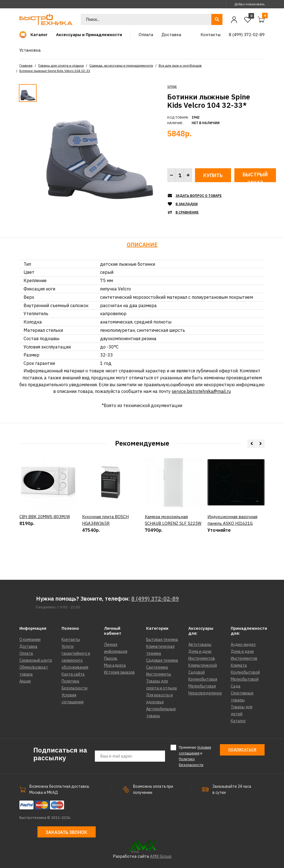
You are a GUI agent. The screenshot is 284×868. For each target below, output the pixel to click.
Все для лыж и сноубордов (180, 65)
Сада (236, 686)
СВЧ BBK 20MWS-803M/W (45, 536)
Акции (25, 681)
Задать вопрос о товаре (199, 196)
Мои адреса (115, 665)
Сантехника (157, 667)
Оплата (26, 653)
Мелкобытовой (245, 679)
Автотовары (200, 644)
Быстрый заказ (255, 177)
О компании (30, 639)
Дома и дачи (200, 651)
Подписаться (242, 750)
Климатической (203, 665)
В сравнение (187, 212)
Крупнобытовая (203, 679)
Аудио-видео (243, 644)
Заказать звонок (67, 832)
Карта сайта (73, 674)
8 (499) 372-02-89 (155, 599)
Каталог (238, 721)
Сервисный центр (36, 660)
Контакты (71, 639)
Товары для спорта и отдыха (61, 65)
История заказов (119, 672)
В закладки (187, 204)
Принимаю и (195, 756)
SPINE (172, 86)
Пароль (111, 658)
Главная (26, 65)
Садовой (196, 672)
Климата (239, 665)
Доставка (28, 646)
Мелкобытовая (202, 686)
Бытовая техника (162, 639)
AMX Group (161, 856)
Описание (142, 244)
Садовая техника (162, 660)
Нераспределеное (205, 693)
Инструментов (202, 658)
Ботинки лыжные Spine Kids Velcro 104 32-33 (55, 71)
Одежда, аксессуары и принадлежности (121, 65)
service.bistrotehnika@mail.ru (201, 391)
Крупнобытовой (245, 672)
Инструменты (159, 674)
